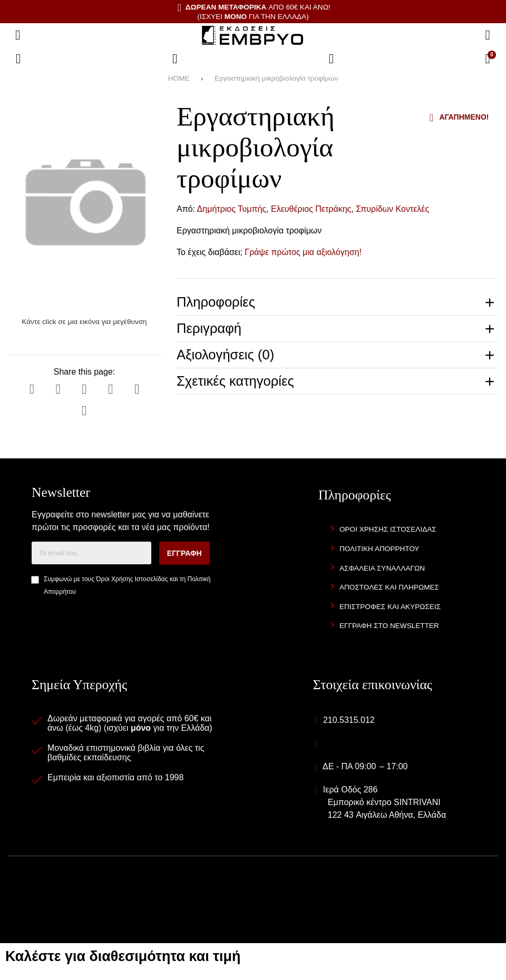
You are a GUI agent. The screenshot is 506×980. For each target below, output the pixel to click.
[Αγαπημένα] (175, 59)
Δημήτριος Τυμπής (232, 209)
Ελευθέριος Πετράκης (311, 209)
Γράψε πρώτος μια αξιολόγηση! (303, 252)
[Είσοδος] (332, 59)
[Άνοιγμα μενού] (18, 35)
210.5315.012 (349, 720)
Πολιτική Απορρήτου (379, 549)
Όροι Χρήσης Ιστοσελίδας (132, 579)
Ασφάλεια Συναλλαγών (382, 568)
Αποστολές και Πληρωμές (389, 587)
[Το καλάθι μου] (488, 59)
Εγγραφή (184, 553)
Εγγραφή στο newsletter (389, 626)
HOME (179, 78)
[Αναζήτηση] (488, 35)
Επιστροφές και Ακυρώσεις (390, 607)
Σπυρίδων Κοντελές (392, 209)
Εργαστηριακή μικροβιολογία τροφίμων (276, 78)
